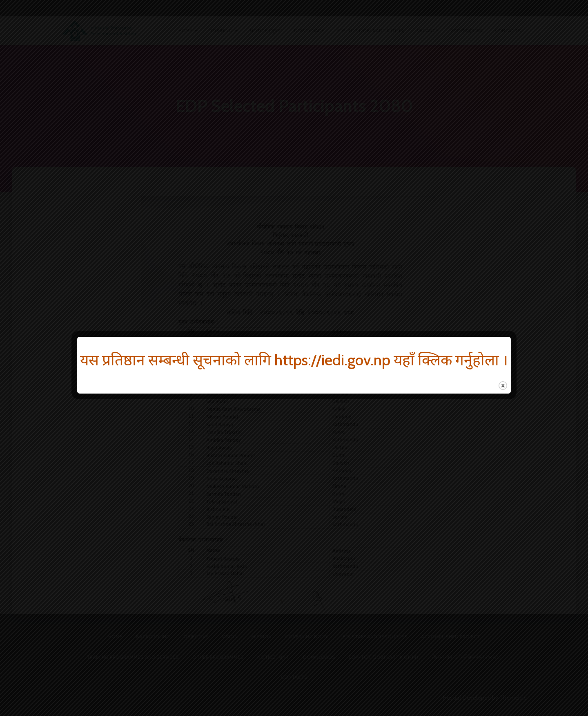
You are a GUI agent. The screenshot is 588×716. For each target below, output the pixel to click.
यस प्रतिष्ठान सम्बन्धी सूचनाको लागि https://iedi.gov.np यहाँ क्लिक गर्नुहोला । (294, 360)
